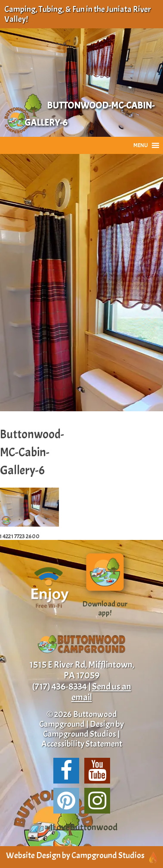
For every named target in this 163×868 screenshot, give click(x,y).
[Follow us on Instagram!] (97, 801)
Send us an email (101, 692)
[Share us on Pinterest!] (66, 801)
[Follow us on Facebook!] (66, 771)
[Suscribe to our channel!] (97, 771)
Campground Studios (80, 734)
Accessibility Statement (82, 744)
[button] (141, 145)
